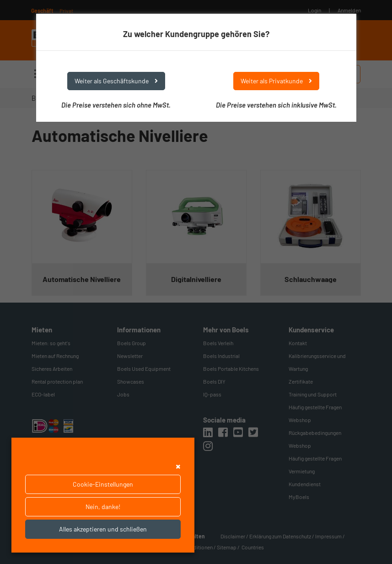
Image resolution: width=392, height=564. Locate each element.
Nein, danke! (103, 507)
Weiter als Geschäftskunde (116, 81)
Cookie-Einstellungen (103, 484)
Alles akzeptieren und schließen (103, 529)
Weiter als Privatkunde (276, 81)
